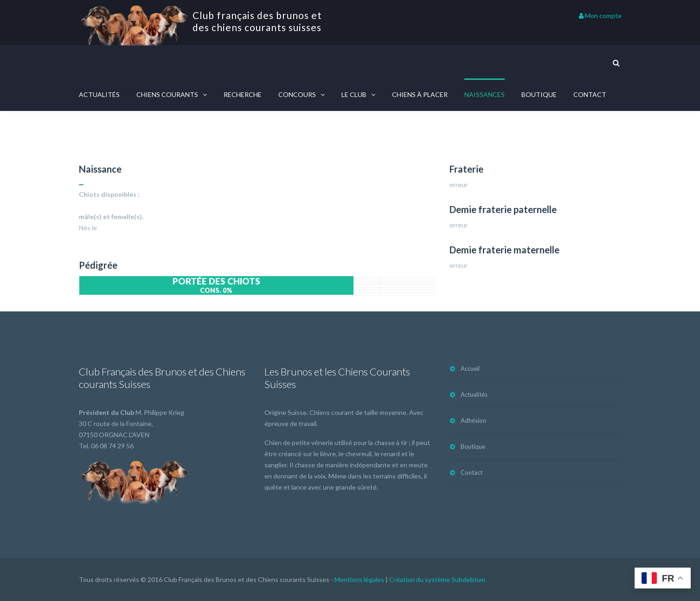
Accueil (470, 368)
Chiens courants (167, 94)
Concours (297, 94)
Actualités (99, 94)
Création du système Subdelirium (437, 579)
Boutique (539, 94)
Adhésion (473, 420)
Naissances (485, 94)
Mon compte (600, 16)
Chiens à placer (420, 94)
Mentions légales (359, 579)
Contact (590, 94)
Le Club (354, 94)
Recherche (243, 94)
